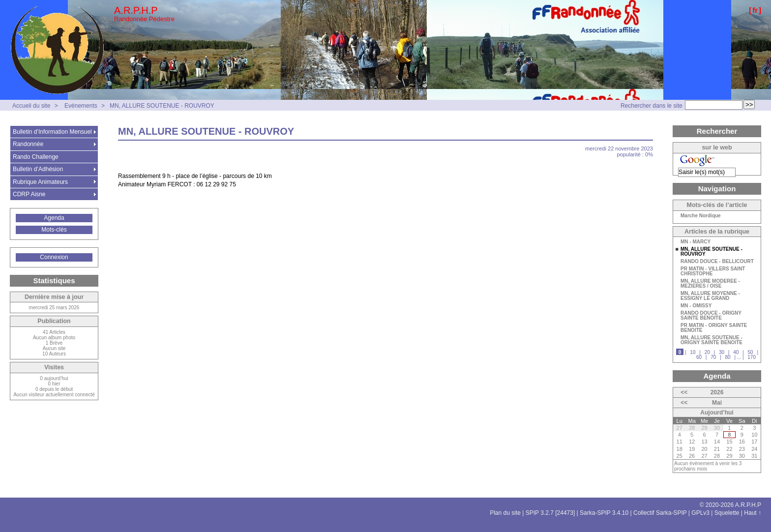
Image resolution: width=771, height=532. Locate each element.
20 (707, 352)
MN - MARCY (696, 242)
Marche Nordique (701, 216)
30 (722, 352)
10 (693, 352)
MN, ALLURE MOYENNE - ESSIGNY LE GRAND (710, 296)
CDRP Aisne (29, 194)
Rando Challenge (36, 157)
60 (699, 357)
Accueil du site (31, 106)
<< (684, 392)
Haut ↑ (753, 513)
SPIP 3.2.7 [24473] (550, 513)
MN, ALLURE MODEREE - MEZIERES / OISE (710, 284)
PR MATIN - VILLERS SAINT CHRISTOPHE (713, 271)
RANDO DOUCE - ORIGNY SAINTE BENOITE (711, 316)
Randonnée (28, 144)
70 (713, 357)
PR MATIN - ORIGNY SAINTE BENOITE (714, 328)
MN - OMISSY (696, 306)
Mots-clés (54, 230)
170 (752, 357)
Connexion (54, 257)
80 (728, 357)
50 (750, 352)
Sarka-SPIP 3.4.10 (604, 513)
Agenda (54, 218)
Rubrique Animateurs (40, 182)
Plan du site (505, 513)
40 (736, 352)
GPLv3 (700, 513)
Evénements (81, 106)
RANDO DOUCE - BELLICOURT (717, 262)
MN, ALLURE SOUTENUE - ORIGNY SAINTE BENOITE (712, 340)
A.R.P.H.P (136, 10)
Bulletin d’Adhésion (38, 169)
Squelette (727, 513)
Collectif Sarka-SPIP (660, 513)
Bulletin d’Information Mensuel (52, 132)
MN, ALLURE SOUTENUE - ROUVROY (162, 106)
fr (755, 10)
